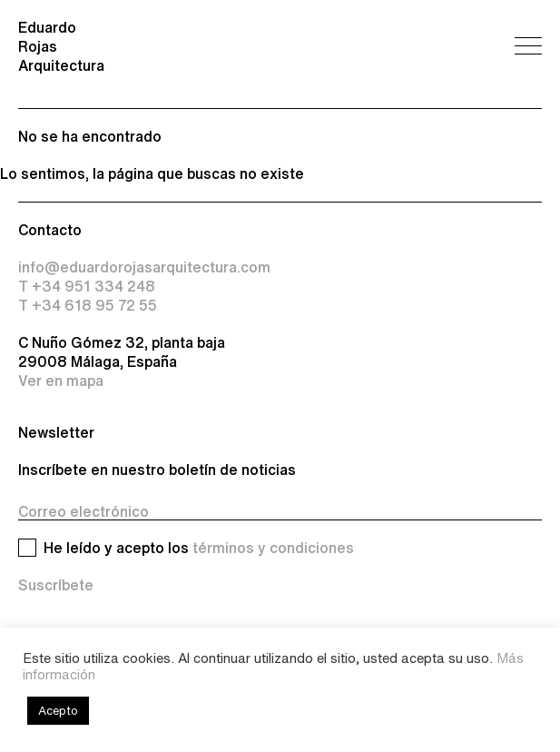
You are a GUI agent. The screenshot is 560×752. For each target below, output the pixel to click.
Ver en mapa (61, 381)
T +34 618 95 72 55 (88, 305)
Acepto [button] (58, 711)
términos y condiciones (273, 548)
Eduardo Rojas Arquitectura (61, 46)
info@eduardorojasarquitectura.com (144, 267)
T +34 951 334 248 (87, 286)
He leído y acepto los (199, 548)
